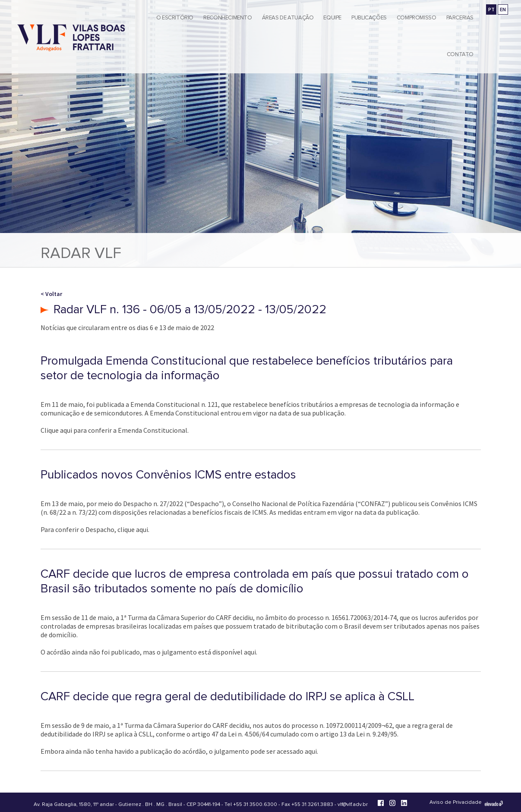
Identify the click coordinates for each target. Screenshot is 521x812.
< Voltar (51, 294)
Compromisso (417, 18)
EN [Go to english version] (503, 9)
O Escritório (175, 18)
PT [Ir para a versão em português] (491, 9)
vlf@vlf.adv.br (353, 804)
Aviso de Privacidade (456, 802)
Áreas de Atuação (288, 18)
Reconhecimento (228, 18)
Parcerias (460, 18)
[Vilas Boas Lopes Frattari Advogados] (71, 39)
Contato (460, 54)
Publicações (369, 18)
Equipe (332, 18)
